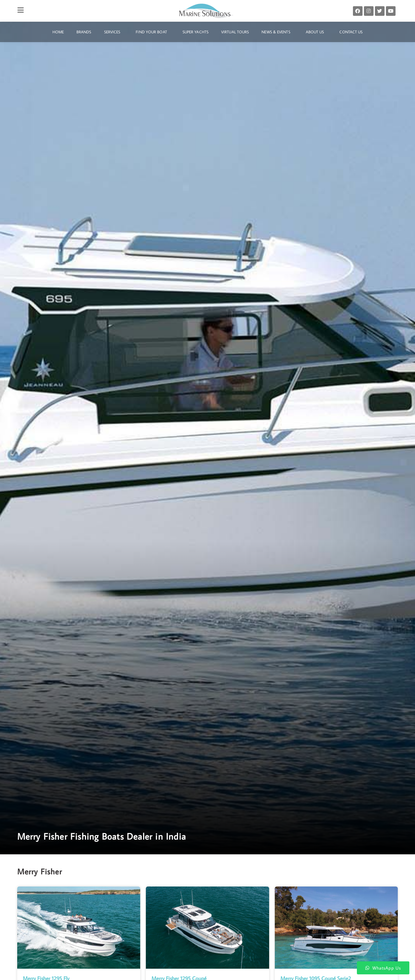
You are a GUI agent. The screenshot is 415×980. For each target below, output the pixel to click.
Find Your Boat (153, 32)
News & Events (277, 32)
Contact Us (351, 32)
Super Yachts (196, 32)
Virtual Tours (235, 32)
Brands (84, 32)
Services (114, 32)
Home (58, 32)
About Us (316, 32)
